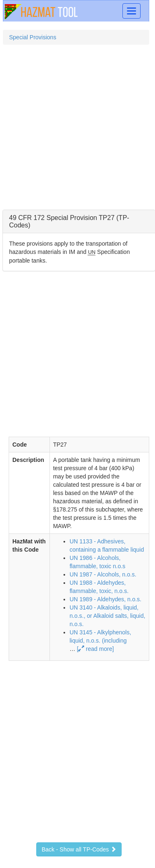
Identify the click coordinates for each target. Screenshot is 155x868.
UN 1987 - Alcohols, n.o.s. (103, 574)
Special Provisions (33, 37)
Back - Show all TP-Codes (79, 849)
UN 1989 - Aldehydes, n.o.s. (106, 599)
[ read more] (95, 649)
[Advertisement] (77, 130)
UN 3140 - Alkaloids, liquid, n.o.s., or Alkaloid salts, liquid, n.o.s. (108, 616)
